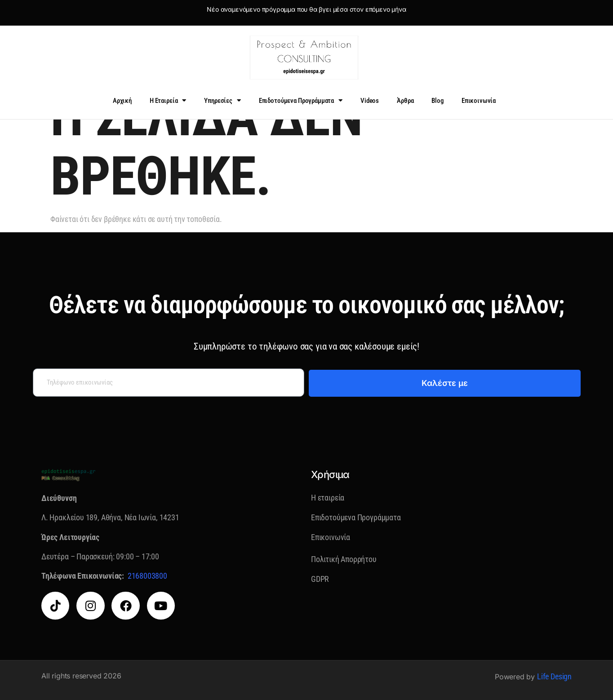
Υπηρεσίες (222, 100)
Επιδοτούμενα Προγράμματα (301, 100)
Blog (437, 101)
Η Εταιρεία (168, 100)
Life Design (554, 676)
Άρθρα (405, 101)
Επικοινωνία (479, 101)
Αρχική (122, 101)
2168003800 (147, 576)
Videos (370, 101)
